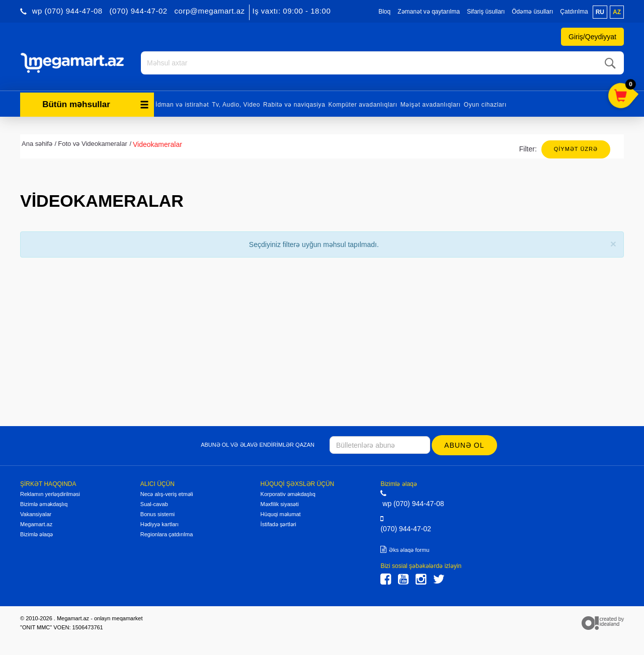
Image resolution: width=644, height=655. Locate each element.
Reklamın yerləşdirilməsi (50, 494)
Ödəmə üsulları (532, 12)
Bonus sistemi (157, 514)
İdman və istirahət (182, 105)
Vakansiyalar (36, 514)
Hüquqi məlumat (281, 514)
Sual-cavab (154, 504)
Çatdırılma (574, 12)
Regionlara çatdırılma (167, 534)
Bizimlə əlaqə (36, 534)
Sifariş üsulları (486, 12)
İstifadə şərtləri (278, 524)
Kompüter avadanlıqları (363, 105)
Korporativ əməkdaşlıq (288, 494)
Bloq (384, 12)
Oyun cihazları (485, 105)
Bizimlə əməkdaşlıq (44, 504)
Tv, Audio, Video (236, 105)
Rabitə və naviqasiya (294, 105)
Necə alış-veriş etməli (167, 494)
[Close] (613, 244)
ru (600, 12)
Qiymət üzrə (576, 149)
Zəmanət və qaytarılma (429, 12)
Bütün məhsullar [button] (96, 104)
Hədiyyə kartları (159, 524)
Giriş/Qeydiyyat (592, 37)
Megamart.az (36, 524)
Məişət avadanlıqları (431, 105)
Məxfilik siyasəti (280, 504)
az (617, 12)
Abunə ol (464, 445)
